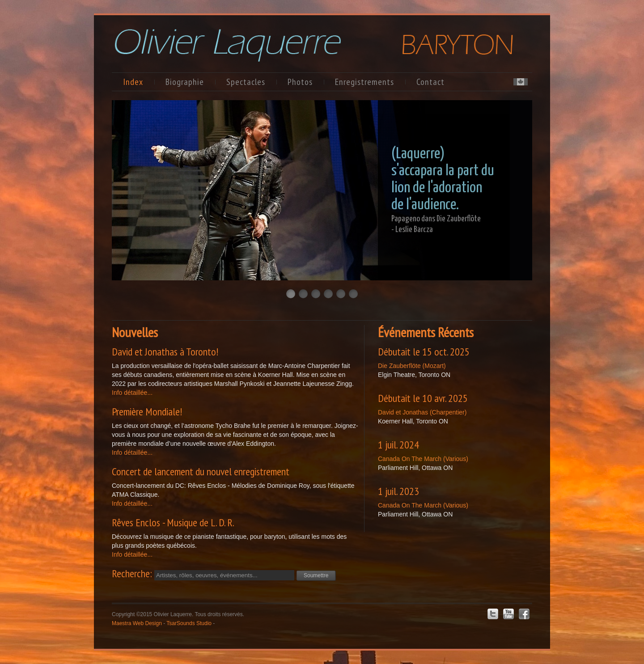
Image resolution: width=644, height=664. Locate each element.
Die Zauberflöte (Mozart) (412, 366)
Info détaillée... (132, 393)
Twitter (493, 614)
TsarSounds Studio (189, 623)
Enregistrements (364, 82)
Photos (300, 82)
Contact (430, 82)
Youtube (508, 614)
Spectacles (246, 82)
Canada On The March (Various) (423, 459)
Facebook (524, 614)
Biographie (185, 82)
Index (133, 82)
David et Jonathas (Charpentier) (422, 412)
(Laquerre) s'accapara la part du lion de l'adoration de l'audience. (443, 180)
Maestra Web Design (137, 623)
